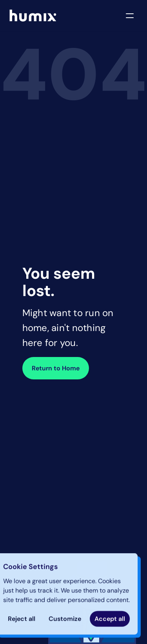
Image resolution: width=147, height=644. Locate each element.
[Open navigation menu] (130, 16)
